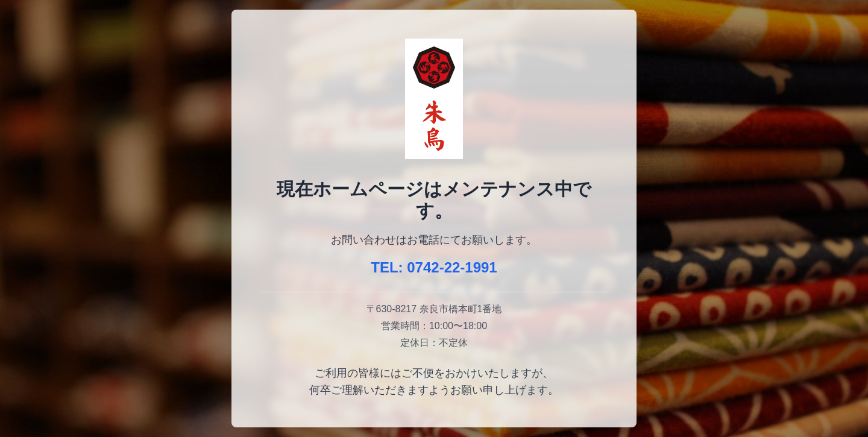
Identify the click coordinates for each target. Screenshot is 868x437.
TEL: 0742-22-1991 (434, 267)
